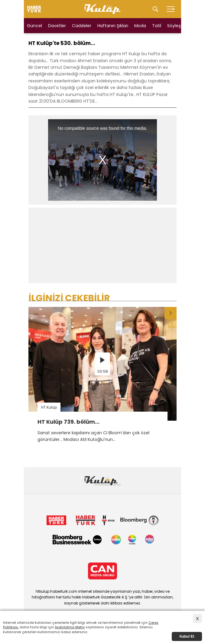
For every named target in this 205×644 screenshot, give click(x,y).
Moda (140, 26)
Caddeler (82, 26)
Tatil (157, 26)
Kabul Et (187, 636)
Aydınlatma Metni (70, 627)
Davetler (57, 26)
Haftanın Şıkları (113, 26)
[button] (171, 313)
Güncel (34, 26)
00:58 (103, 371)
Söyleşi (174, 26)
